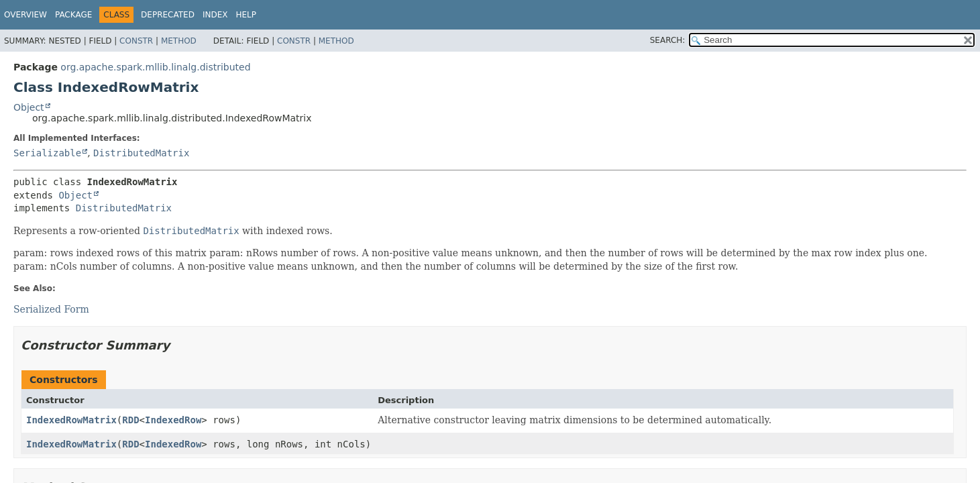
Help (246, 15)
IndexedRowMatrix (71, 420)
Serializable (47, 153)
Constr (136, 41)
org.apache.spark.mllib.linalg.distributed (155, 67)
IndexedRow (173, 420)
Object (29, 107)
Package (73, 15)
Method (179, 41)
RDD (130, 420)
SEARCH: (668, 40)
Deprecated (168, 15)
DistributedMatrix (141, 153)
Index (215, 15)
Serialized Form (51, 309)
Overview (25, 15)
